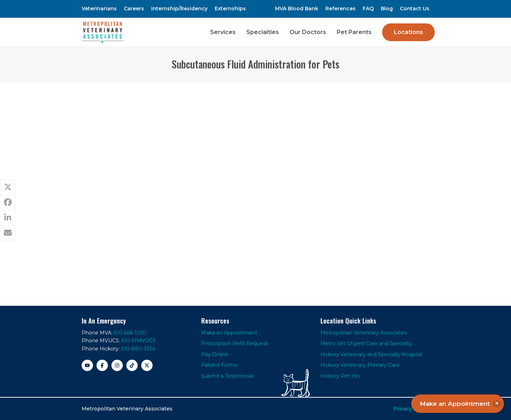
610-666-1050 (130, 333)
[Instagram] (117, 365)
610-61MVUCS (139, 341)
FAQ (368, 9)
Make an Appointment (229, 333)
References (340, 9)
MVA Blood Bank (297, 9)
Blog (387, 9)
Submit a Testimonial (227, 376)
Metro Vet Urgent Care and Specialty (366, 343)
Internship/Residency (179, 9)
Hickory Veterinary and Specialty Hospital (371, 354)
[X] (147, 365)
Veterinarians (99, 9)
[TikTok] (132, 365)
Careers (134, 9)
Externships (230, 9)
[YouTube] (87, 365)
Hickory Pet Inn (340, 376)
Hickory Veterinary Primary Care (360, 365)
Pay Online (215, 354)
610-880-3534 (138, 349)
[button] (8, 187)
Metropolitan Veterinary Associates (364, 333)
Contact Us (415, 9)
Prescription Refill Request (234, 343)
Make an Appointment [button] (460, 404)
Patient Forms (219, 365)
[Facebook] (102, 365)
